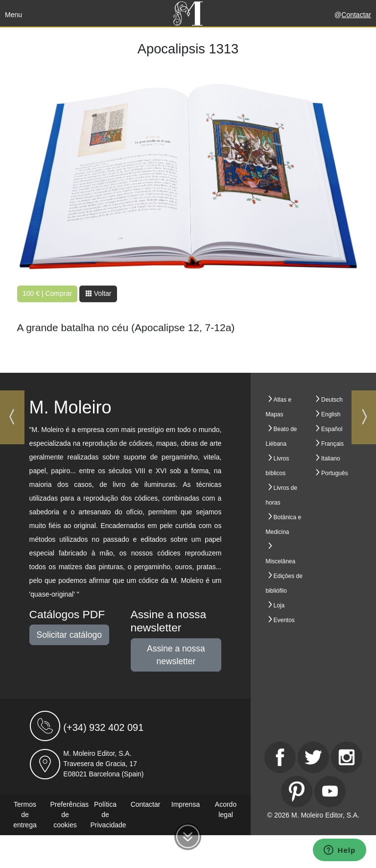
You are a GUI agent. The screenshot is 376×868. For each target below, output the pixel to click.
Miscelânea (281, 561)
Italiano (331, 458)
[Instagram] (347, 757)
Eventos (284, 620)
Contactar (356, 15)
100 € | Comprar (47, 293)
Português (335, 473)
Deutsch (332, 400)
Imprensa (186, 804)
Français (332, 444)
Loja (279, 605)
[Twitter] (313, 757)
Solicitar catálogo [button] (69, 635)
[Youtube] (330, 792)
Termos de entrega (25, 815)
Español (332, 429)
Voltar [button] (98, 293)
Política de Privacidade (108, 815)
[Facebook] (280, 757)
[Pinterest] (297, 792)
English (331, 414)
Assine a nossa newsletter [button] (176, 655)
